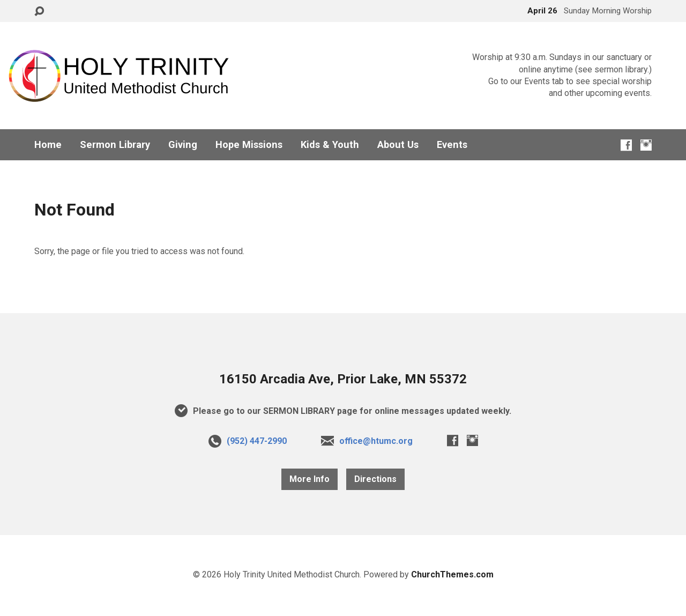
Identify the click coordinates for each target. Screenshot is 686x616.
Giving (183, 145)
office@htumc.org (376, 441)
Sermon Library (115, 145)
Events (452, 145)
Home (48, 145)
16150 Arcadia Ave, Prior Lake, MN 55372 (343, 379)
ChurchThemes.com (452, 574)
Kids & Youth (330, 145)
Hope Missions (249, 145)
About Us (398, 145)
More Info (310, 479)
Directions (375, 479)
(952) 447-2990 (257, 441)
